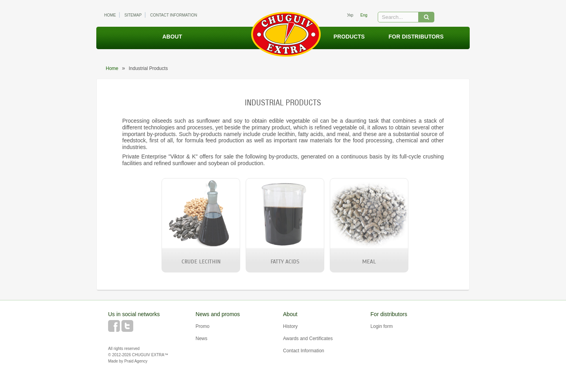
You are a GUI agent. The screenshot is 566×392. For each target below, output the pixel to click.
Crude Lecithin (201, 262)
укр (350, 15)
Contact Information (174, 15)
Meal (369, 262)
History (290, 326)
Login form (382, 326)
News (202, 339)
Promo (203, 326)
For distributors (416, 37)
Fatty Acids (285, 262)
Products (349, 37)
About (172, 37)
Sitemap (133, 15)
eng (364, 15)
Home (110, 15)
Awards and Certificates (308, 339)
